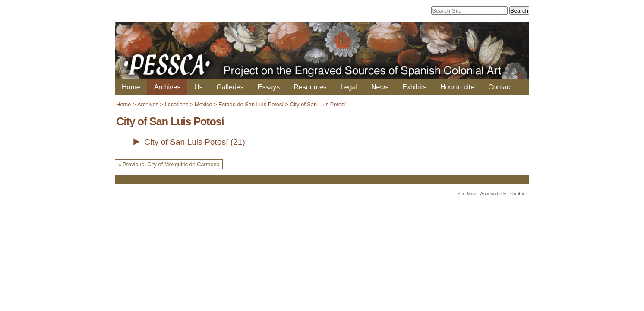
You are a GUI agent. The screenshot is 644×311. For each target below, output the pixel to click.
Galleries (230, 87)
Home (131, 87)
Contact (500, 87)
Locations (177, 104)
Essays (269, 87)
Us (199, 87)
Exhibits (414, 87)
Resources (310, 87)
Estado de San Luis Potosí (251, 104)
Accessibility (493, 194)
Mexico (204, 104)
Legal (349, 87)
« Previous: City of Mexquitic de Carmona (169, 164)
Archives (167, 87)
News (380, 87)
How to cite (457, 87)
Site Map (467, 194)
